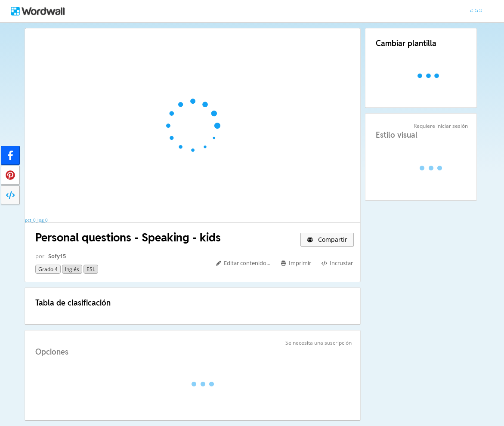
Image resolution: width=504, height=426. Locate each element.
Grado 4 (48, 269)
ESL (91, 269)
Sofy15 (57, 256)
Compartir (327, 239)
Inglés (72, 269)
